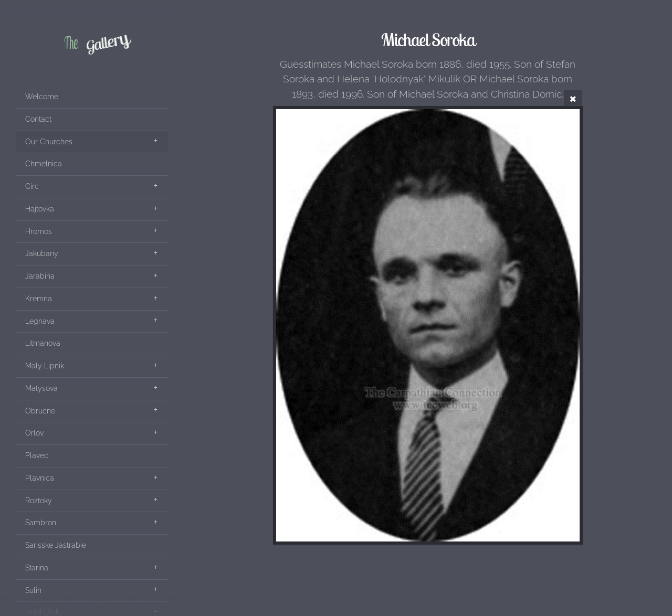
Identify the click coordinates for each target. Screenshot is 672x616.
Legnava (40, 321)
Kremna (39, 299)
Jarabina (40, 276)
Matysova (41, 388)
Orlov (34, 433)
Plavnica (40, 478)
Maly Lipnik (45, 366)
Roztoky (39, 501)
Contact (38, 119)
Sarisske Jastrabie (56, 545)
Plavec (37, 455)
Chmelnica (44, 164)
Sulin (33, 590)
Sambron (41, 523)
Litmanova (43, 343)
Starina (37, 568)
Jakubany (42, 253)
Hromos (39, 231)
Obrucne (40, 411)
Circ (32, 186)
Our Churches (49, 142)
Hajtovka (40, 209)
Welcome (42, 97)
